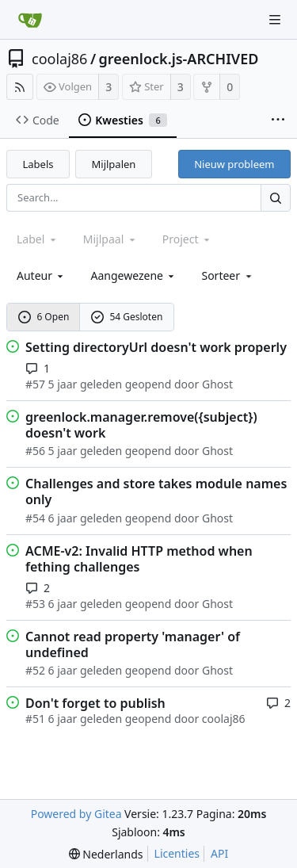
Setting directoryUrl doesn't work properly (156, 347)
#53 (35, 604)
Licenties (177, 853)
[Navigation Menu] (275, 20)
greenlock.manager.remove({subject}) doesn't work (141, 425)
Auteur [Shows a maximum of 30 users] (41, 275)
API (219, 853)
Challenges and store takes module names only (156, 491)
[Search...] (276, 198)
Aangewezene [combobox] (133, 275)
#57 (35, 384)
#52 (35, 670)
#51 (35, 719)
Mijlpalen (114, 164)
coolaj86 (59, 59)
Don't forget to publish (95, 703)
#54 (35, 518)
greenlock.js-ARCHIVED (179, 59)
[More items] (278, 120)
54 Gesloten (127, 317)
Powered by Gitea (76, 814)
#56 (35, 451)
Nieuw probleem (234, 164)
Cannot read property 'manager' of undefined (133, 644)
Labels (38, 164)
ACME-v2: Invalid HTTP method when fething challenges (139, 559)
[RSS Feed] (20, 87)
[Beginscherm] (30, 20)
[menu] (227, 275)
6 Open (44, 317)
